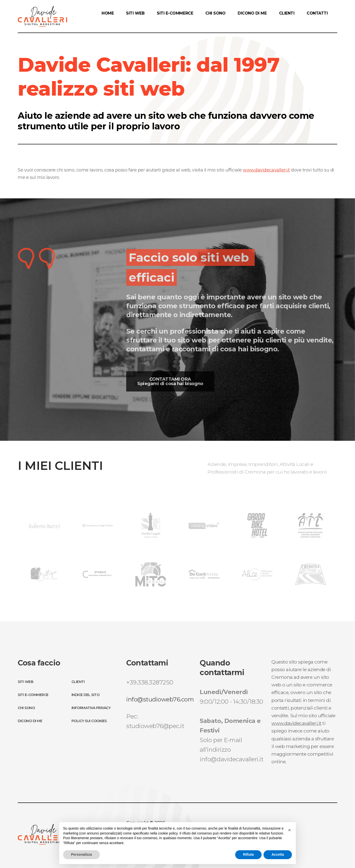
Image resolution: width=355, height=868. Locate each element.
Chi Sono (26, 708)
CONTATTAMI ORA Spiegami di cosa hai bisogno (170, 381)
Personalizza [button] (81, 854)
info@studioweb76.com (160, 699)
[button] (289, 830)
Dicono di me (30, 721)
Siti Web (25, 682)
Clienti (78, 682)
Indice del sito (86, 695)
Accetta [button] (278, 854)
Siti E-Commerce (33, 695)
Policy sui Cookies (89, 721)
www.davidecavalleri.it (266, 170)
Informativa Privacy (91, 708)
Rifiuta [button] (248, 854)
